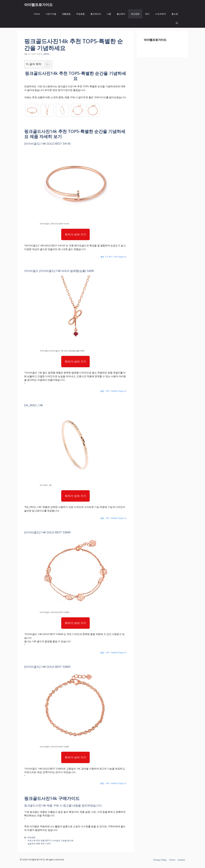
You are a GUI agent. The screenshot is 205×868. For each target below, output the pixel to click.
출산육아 (121, 14)
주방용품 (80, 14)
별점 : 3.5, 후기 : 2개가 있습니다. (114, 257)
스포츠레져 (161, 14)
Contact (181, 860)
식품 (109, 14)
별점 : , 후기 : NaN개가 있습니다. (114, 391)
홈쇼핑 (175, 14)
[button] (177, 23)
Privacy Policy (160, 860)
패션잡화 (135, 14)
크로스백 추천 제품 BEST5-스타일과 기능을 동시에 (50, 840)
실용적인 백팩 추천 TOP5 (39, 844)
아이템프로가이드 (38, 5)
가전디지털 (51, 14)
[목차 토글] (46, 64)
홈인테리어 (96, 14)
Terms (172, 860)
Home (37, 14)
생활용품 (66, 14)
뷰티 (147, 14)
